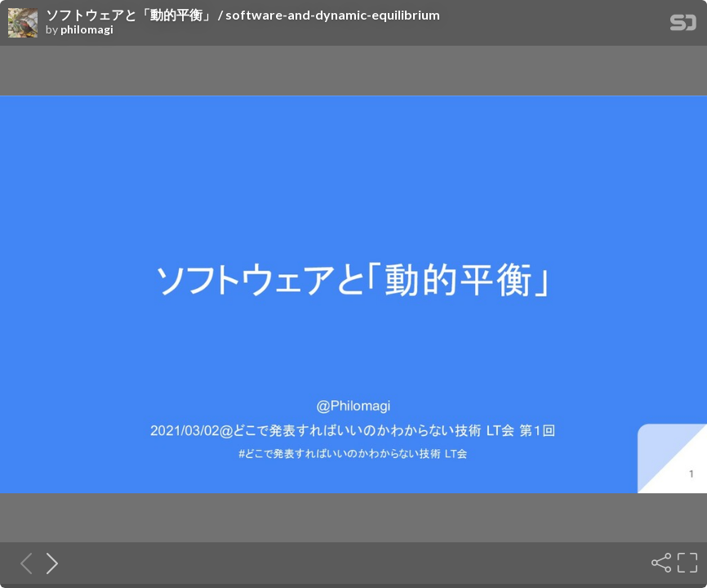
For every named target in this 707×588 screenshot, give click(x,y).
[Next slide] (47, 563)
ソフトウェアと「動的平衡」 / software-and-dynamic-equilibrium (243, 15)
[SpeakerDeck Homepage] (683, 26)
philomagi (87, 29)
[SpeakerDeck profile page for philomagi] (23, 24)
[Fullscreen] (686, 563)
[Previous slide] (21, 563)
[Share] (660, 563)
